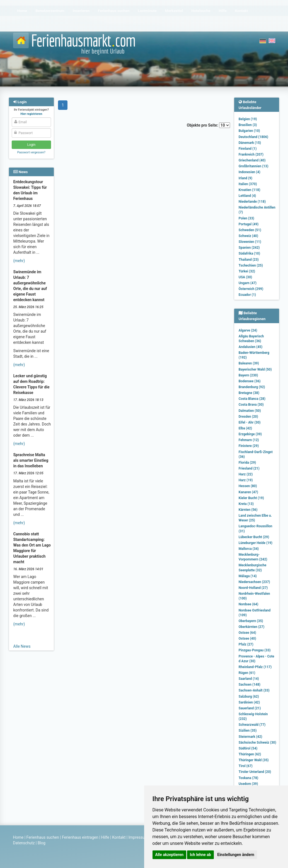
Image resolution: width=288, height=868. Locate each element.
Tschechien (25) (251, 265)
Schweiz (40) (248, 236)
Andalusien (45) (251, 347)
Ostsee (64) (247, 633)
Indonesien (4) (250, 172)
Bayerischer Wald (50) (255, 369)
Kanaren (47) (248, 492)
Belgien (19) (248, 119)
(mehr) (19, 261)
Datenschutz (24, 843)
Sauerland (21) (250, 708)
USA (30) (245, 277)
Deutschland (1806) (253, 137)
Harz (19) (246, 480)
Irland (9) (245, 178)
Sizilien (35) (248, 731)
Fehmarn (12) (249, 440)
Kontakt (119, 837)
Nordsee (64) (249, 604)
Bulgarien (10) (249, 131)
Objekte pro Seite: (208, 125)
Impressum (138, 837)
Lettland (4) (247, 196)
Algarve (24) (248, 330)
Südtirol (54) (248, 748)
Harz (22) (246, 474)
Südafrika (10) (249, 253)
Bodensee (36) (250, 381)
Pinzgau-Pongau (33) (255, 650)
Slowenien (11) (250, 242)
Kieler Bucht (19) (251, 498)
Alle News (22, 646)
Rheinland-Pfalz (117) (255, 667)
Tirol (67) (246, 766)
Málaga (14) (248, 576)
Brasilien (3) (248, 125)
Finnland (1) (248, 149)
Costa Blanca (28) (252, 399)
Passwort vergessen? (31, 152)
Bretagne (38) (249, 393)
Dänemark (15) (250, 143)
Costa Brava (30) (251, 405)
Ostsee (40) (247, 639)
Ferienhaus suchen (43, 837)
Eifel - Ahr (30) (250, 422)
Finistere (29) (249, 446)
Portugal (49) (249, 224)
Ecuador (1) (247, 295)
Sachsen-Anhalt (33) (254, 690)
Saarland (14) (249, 679)
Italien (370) (248, 184)
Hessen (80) (248, 486)
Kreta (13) (246, 504)
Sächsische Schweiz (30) (257, 743)
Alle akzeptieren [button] (170, 855)
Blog (42, 843)
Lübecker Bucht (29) (254, 537)
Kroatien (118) (250, 190)
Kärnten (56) (248, 510)
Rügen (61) (247, 673)
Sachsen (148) (250, 685)
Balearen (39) (249, 363)
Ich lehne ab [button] (200, 855)
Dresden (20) (248, 417)
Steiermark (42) (251, 737)
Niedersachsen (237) (254, 582)
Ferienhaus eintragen (80, 837)
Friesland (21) (249, 468)
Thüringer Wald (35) (254, 760)
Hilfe (105, 837)
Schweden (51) (250, 230)
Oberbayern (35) (251, 621)
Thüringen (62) (250, 754)
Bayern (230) (248, 375)
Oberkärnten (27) (251, 627)
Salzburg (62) (249, 697)
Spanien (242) (249, 248)
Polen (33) (246, 218)
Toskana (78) (249, 778)
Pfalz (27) (246, 644)
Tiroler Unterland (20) (255, 772)
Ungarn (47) (248, 283)
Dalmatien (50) (250, 411)
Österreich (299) (251, 289)
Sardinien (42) (249, 702)
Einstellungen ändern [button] (236, 855)
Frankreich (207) (251, 154)
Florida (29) (247, 463)
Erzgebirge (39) (250, 434)
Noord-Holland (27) (253, 588)
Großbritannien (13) (254, 166)
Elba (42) (245, 428)
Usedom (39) (248, 784)
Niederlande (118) (252, 202)
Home (18, 837)
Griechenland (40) (252, 160)
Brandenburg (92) (252, 387)
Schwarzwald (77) (252, 725)
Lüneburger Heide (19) (256, 543)
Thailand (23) (249, 260)
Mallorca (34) (249, 549)
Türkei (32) (247, 271)
